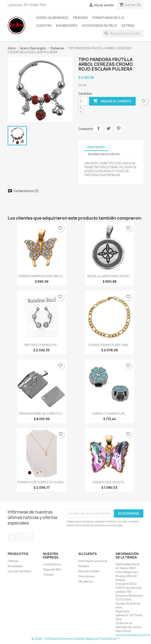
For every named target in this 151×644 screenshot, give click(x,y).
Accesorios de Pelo (99, 26)
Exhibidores (67, 26)
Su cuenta (88, 554)
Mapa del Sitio (52, 569)
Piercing (80, 18)
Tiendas (48, 575)
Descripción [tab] (96, 147)
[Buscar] (123, 33)
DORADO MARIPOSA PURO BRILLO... (42, 276)
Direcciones (87, 576)
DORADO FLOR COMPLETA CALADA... (42, 482)
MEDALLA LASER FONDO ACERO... (110, 276)
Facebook (12, 537)
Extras (128, 26)
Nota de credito (89, 571)
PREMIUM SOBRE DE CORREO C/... (42, 414)
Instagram (29, 537)
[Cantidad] (83, 101)
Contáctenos (52, 564)
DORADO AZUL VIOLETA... (109, 482)
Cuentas (44, 26)
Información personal (93, 561)
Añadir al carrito (112, 101)
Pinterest (119, 128)
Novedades (15, 566)
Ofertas (13, 561)
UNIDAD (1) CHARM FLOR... (110, 414)
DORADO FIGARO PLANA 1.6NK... (110, 345)
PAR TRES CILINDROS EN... (42, 345)
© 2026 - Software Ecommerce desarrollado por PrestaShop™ (76, 639)
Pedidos (84, 566)
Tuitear (109, 128)
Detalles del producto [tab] (104, 154)
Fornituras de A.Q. (109, 18)
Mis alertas (86, 581)
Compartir (99, 128)
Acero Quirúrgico (52, 18)
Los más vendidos (20, 571)
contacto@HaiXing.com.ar (133, 635)
